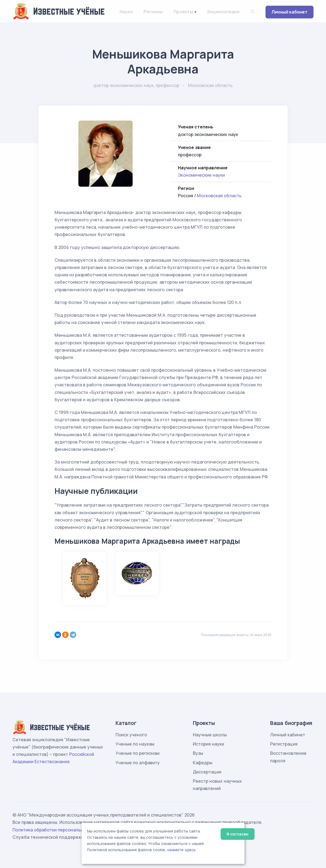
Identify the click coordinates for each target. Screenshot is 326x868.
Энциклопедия (223, 12)
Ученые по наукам (135, 744)
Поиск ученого (131, 735)
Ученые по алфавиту (138, 763)
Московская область (219, 196)
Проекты (183, 12)
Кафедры (203, 763)
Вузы (198, 753)
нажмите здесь (182, 850)
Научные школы (210, 735)
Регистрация (284, 744)
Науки (126, 12)
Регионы (153, 12)
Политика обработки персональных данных (59, 830)
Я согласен (237, 834)
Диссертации (207, 772)
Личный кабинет (290, 12)
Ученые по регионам (138, 753)
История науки (208, 744)
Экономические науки (201, 175)
